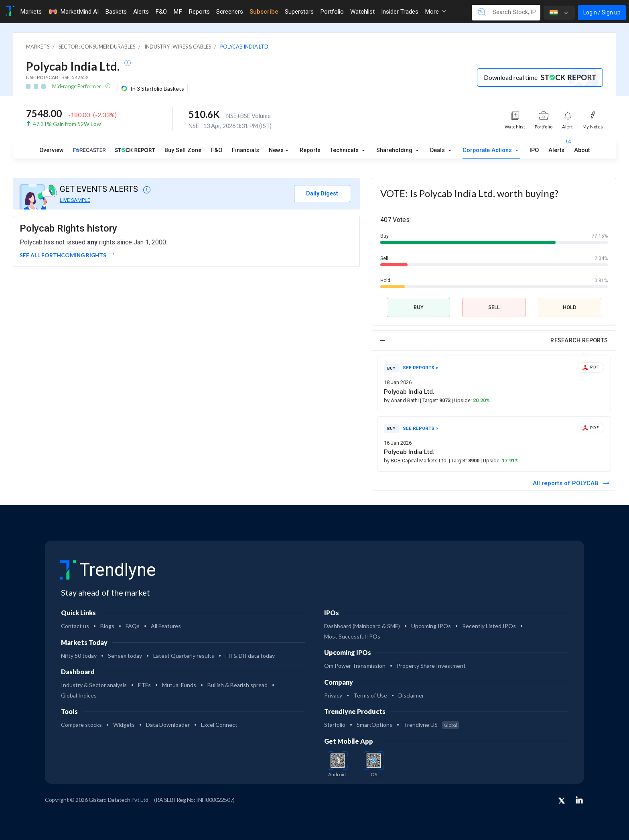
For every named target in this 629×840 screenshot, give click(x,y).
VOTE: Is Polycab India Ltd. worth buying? (469, 193)
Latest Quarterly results (184, 656)
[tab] (494, 341)
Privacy (333, 695)
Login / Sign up (602, 12)
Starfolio (335, 725)
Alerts (556, 148)
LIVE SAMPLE (75, 200)
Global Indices (79, 695)
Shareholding (395, 150)
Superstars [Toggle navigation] (299, 12)
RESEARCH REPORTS (579, 341)
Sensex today (125, 656)
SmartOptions (374, 725)
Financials (246, 150)
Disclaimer (411, 695)
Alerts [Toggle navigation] (141, 12)
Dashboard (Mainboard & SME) (362, 626)
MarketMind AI (73, 12)
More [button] (435, 12)
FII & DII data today (250, 656)
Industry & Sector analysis (94, 685)
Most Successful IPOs (352, 636)
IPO (534, 150)
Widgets (124, 725)
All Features (166, 626)
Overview (52, 150)
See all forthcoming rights (63, 255)
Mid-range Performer (77, 86)
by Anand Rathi (402, 400)
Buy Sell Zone (183, 150)
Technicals (345, 150)
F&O (217, 150)
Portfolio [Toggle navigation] (332, 12)
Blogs (107, 626)
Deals (438, 150)
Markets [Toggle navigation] (31, 12)
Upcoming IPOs (431, 626)
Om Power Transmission (355, 666)
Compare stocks (81, 725)
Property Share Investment (431, 666)
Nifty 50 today (79, 656)
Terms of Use (370, 695)
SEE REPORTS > (421, 368)
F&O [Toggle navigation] (161, 12)
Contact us (75, 626)
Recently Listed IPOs (489, 626)
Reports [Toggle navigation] (199, 12)
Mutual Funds (179, 685)
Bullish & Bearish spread (237, 685)
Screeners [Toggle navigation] (230, 12)
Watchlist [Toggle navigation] (362, 12)
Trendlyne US (431, 725)
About (582, 150)
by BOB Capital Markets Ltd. (416, 461)
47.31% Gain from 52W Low (67, 124)
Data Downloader (168, 725)
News (276, 150)
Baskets (116, 12)
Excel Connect (219, 725)
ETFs (144, 685)
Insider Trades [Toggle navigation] (400, 12)
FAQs (133, 626)
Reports (310, 150)
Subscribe (264, 12)
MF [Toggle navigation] (178, 12)
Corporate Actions (488, 150)
